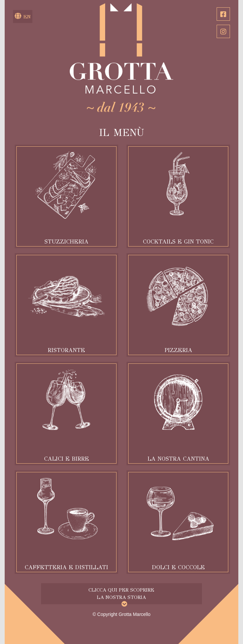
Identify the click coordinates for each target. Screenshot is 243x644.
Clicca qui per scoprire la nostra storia (121, 593)
